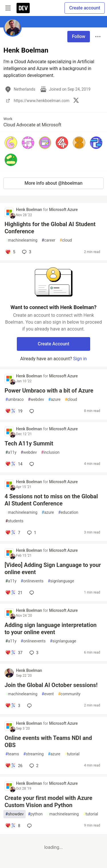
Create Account (53, 344)
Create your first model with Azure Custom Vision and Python (49, 802)
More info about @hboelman (53, 183)
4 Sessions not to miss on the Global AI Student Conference (51, 500)
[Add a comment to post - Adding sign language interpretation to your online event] (14, 653)
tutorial (72, 754)
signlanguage (61, 581)
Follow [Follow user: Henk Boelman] (79, 36)
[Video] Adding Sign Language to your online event (53, 569)
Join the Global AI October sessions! (51, 685)
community (69, 694)
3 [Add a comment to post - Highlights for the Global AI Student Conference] (26, 252)
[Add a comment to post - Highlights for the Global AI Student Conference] (10, 252)
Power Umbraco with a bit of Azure (49, 391)
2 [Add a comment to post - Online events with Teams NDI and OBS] (33, 766)
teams (12, 754)
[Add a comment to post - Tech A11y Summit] (14, 464)
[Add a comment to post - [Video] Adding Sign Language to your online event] (14, 593)
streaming (34, 754)
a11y (11, 452)
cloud (66, 240)
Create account (85, 8)
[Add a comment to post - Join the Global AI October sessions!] (13, 706)
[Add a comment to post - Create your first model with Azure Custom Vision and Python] (13, 826)
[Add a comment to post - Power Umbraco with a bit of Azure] (14, 411)
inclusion (50, 452)
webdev (36, 400)
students (14, 521)
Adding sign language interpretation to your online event (51, 629)
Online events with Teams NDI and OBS (48, 741)
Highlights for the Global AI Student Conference (50, 228)
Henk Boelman (30, 210)
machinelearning (21, 240)
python (35, 814)
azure (54, 400)
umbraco (15, 400)
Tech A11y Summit (29, 443)
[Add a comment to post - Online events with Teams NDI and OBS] (14, 766)
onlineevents (33, 641)
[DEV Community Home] (23, 8)
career (49, 240)
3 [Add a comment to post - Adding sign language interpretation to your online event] (33, 653)
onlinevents (32, 581)
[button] (11, 143)
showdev (15, 814)
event (48, 694)
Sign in (80, 359)
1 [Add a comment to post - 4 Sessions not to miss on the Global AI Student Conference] (31, 533)
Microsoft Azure (63, 210)
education (68, 512)
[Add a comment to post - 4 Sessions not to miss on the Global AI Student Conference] (13, 533)
